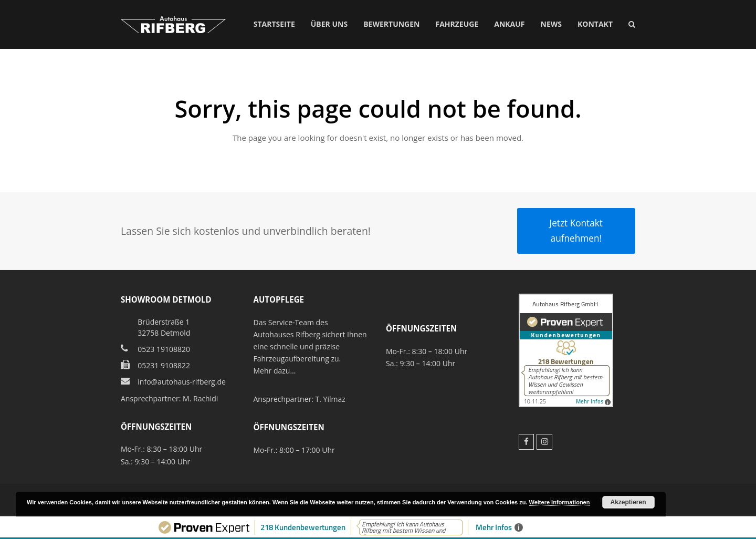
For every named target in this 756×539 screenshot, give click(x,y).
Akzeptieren (628, 502)
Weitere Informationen (560, 502)
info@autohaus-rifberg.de (182, 382)
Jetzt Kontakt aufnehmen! (576, 230)
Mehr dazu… (275, 371)
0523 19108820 (164, 349)
